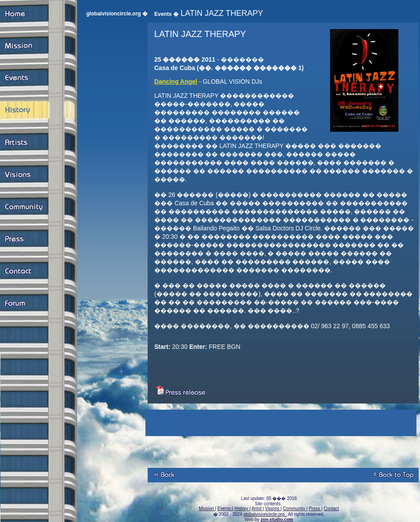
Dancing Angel (176, 81)
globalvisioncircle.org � (117, 14)
